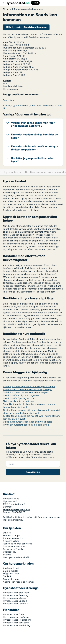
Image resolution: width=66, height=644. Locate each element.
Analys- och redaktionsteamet (18, 582)
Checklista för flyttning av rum (18, 398)
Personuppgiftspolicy (14, 549)
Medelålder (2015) (12, 51)
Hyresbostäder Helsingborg (17, 620)
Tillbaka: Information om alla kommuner (23, 9)
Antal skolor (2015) (13, 56)
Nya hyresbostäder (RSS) (16, 557)
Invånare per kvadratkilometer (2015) (22, 48)
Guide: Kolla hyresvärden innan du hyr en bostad (28, 422)
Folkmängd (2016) (12, 45)
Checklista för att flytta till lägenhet (21, 395)
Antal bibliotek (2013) (14, 59)
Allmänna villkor (11, 541)
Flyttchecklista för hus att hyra (19, 401)
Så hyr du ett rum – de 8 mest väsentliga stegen (28, 389)
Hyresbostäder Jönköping (16, 623)
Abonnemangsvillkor (13, 538)
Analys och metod (12, 568)
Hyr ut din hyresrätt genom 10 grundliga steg (26, 425)
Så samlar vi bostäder (14, 546)
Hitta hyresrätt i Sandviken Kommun (26, 27)
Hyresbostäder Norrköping (17, 625)
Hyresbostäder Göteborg (16, 595)
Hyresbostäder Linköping (16, 617)
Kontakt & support (12, 535)
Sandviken (8, 100)
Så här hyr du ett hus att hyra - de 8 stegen (25, 392)
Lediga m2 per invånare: (16, 67)
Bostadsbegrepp (12, 579)
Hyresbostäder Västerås (15, 604)
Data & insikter (10, 571)
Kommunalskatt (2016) (14, 61)
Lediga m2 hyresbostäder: (16, 70)
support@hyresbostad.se (16, 509)
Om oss (7, 533)
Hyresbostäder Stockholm (16, 593)
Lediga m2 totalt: (12, 64)
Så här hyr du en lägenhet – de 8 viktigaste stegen (29, 386)
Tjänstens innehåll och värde (18, 544)
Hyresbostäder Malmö (14, 598)
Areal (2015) (9, 42)
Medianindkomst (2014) (15, 53)
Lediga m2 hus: (11, 75)
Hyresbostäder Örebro (14, 614)
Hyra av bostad (13, 172)
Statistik (7, 576)
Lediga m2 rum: (11, 72)
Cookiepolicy (10, 552)
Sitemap (7, 555)
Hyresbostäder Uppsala (15, 601)
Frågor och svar (11, 574)
